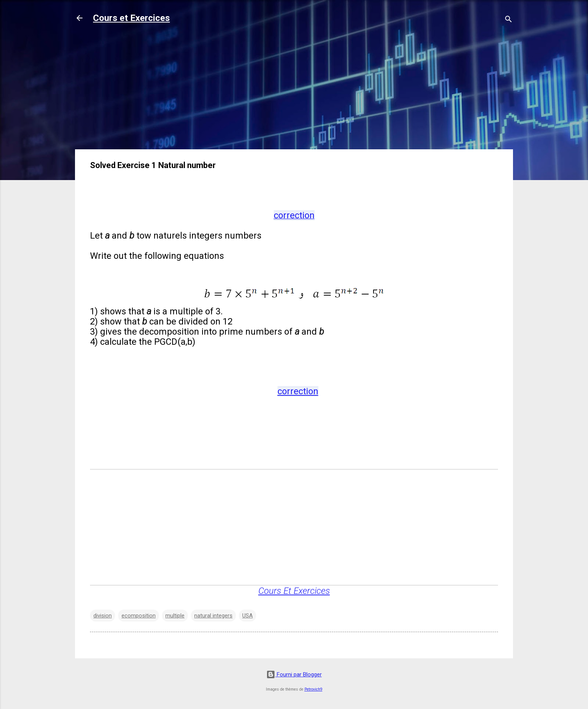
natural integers (213, 616)
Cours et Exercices (131, 18)
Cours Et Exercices (294, 591)
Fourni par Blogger (294, 674)
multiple (175, 616)
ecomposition (139, 616)
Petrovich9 (313, 689)
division (103, 616)
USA (247, 616)
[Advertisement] (294, 91)
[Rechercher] (508, 20)
